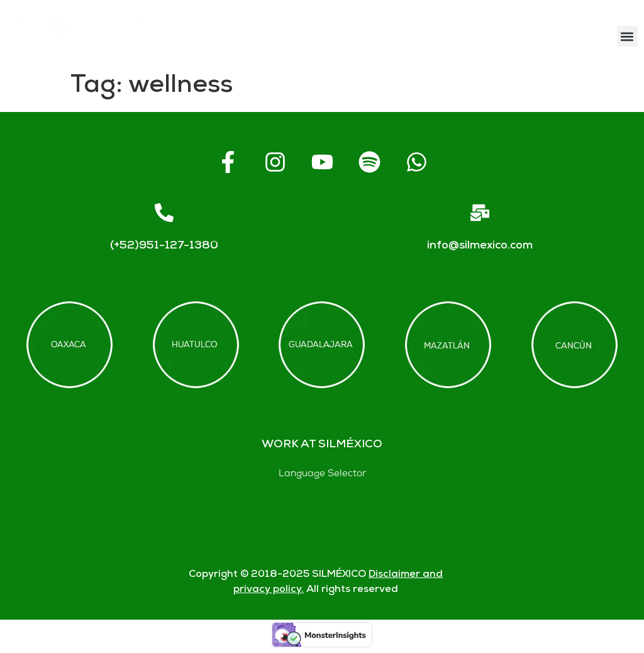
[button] (627, 36)
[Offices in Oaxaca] (69, 345)
